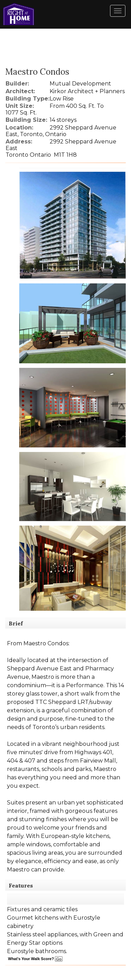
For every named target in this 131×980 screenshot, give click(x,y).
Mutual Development (80, 84)
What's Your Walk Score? (35, 959)
